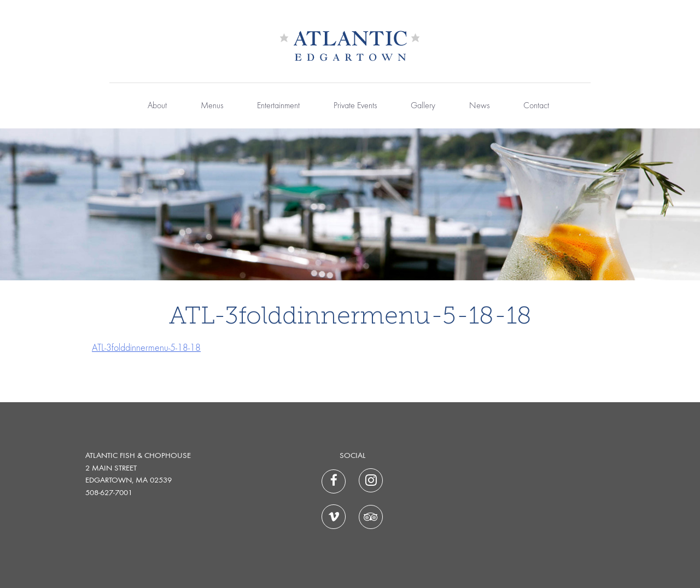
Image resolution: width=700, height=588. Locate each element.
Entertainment (278, 106)
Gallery (423, 106)
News (479, 106)
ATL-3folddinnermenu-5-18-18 (146, 348)
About (157, 106)
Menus (212, 106)
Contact (536, 106)
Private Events (355, 106)
